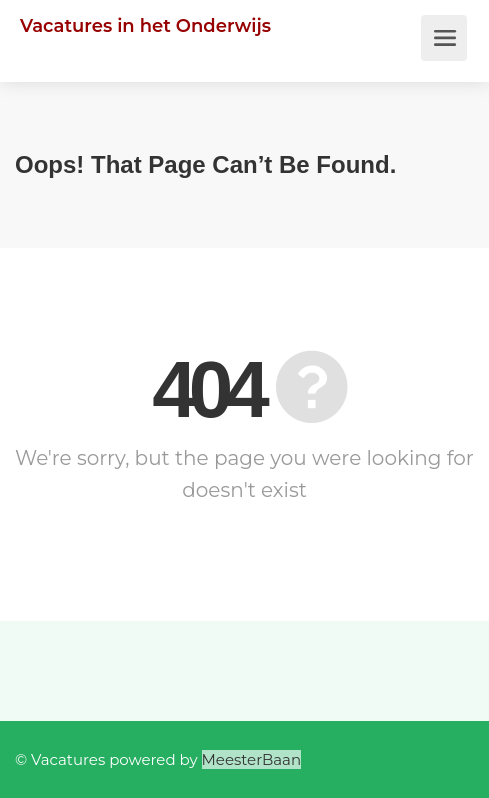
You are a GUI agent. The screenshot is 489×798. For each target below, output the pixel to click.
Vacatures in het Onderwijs (145, 26)
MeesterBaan (252, 759)
